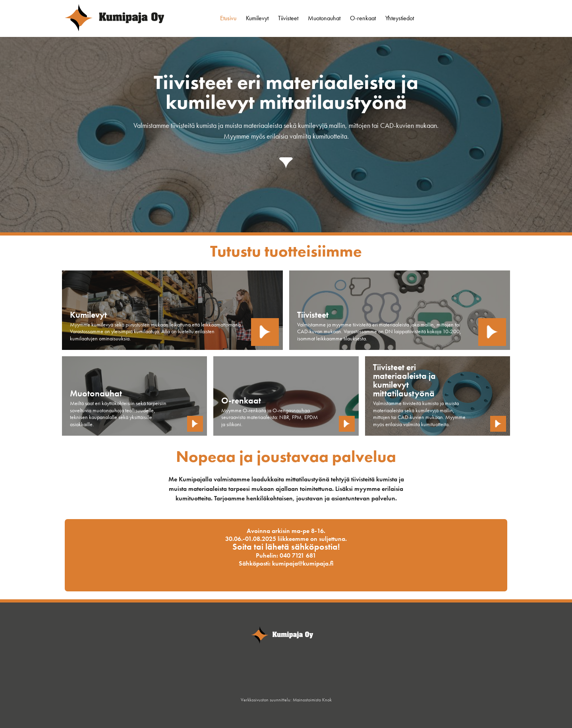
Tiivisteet (288, 18)
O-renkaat (363, 18)
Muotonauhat (324, 18)
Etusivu (228, 18)
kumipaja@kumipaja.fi (303, 563)
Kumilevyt (257, 18)
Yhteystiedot (400, 18)
